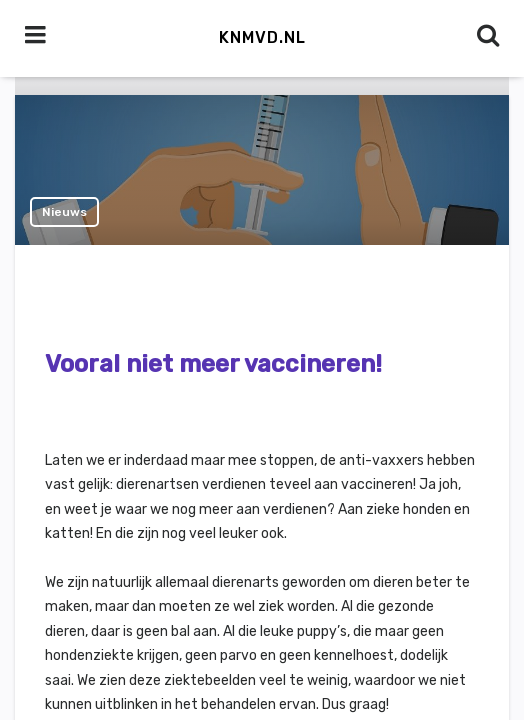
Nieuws (64, 212)
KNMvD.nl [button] (262, 37)
